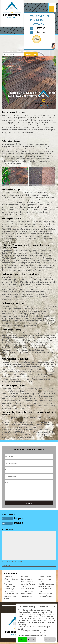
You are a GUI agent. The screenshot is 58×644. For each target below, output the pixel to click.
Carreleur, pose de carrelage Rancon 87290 (11, 596)
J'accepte (22, 639)
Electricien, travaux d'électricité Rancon (46, 595)
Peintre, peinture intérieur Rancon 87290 (45, 579)
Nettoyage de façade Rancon (10, 585)
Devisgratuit (37, 39)
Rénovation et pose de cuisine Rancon (29, 583)
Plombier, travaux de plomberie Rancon (46, 585)
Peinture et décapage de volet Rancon (11, 579)
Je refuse (32, 639)
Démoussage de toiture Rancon (10, 590)
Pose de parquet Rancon (45, 590)
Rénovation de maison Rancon (27, 595)
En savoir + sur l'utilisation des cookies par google (34, 628)
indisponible (40, 28)
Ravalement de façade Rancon (27, 578)
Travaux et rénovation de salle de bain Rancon (28, 589)
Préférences (50, 639)
